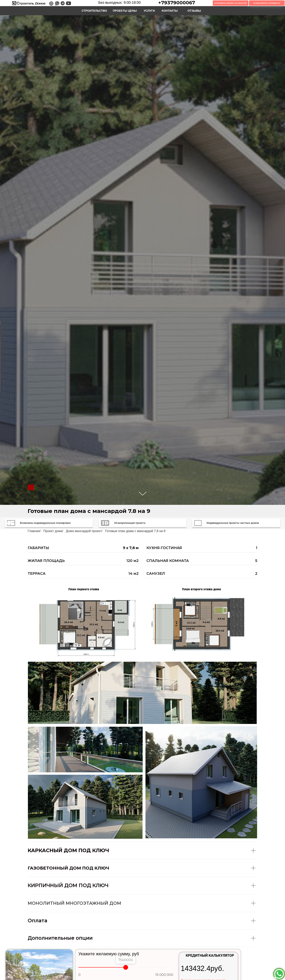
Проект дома (53, 531)
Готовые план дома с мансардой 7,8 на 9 (135, 531)
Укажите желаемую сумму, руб (109, 954)
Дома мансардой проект (84, 531)
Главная (34, 531)
